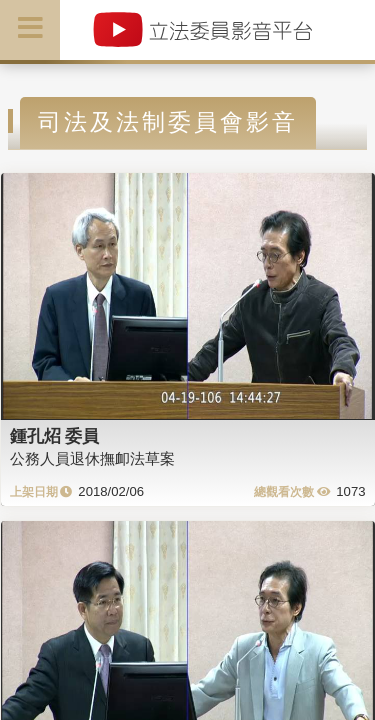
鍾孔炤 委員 (55, 436)
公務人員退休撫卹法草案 (92, 458)
